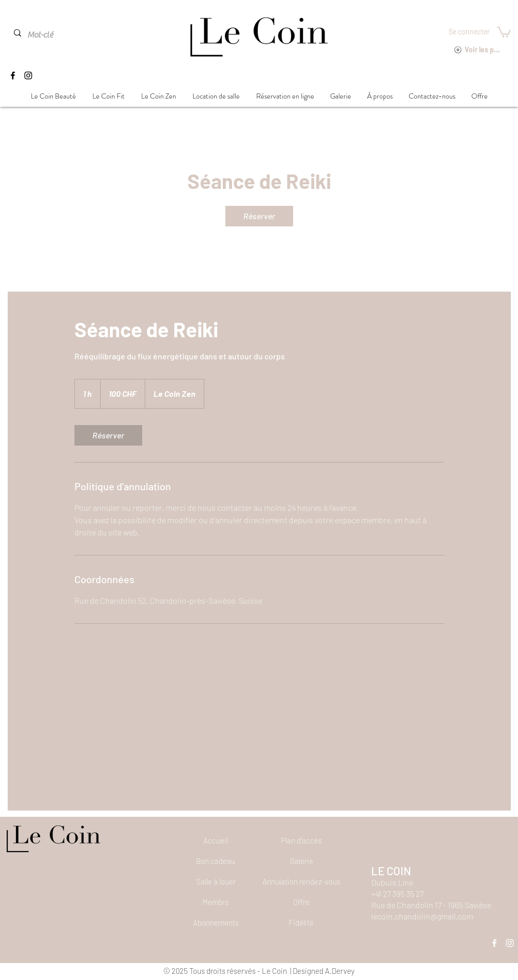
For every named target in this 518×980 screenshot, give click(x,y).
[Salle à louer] (216, 881)
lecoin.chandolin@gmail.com (422, 916)
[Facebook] (13, 75)
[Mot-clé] (50, 35)
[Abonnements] (216, 923)
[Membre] (216, 902)
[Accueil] (216, 840)
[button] (504, 32)
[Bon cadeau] (216, 861)
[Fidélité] (301, 923)
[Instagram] (28, 75)
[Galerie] (301, 861)
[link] (259, 216)
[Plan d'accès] (301, 840)
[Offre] (301, 902)
